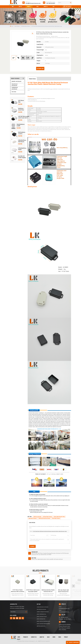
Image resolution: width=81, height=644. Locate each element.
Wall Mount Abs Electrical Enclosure (44, 518)
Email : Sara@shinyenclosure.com (64, 608)
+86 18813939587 (51, 3)
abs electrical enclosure (41, 609)
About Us (20, 7)
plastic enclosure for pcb (42, 616)
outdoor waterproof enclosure (43, 612)
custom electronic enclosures (43, 607)
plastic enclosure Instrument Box (43, 624)
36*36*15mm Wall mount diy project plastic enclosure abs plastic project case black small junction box (33, 591)
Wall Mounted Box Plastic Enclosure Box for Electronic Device (48, 591)
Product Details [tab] (32, 79)
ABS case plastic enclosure (48, 517)
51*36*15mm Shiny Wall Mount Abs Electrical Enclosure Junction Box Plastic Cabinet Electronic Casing (50, 531)
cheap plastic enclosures (33, 518)
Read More (20, 104)
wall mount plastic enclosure (26, 26)
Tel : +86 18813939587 (63, 617)
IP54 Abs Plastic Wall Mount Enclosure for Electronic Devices (63, 591)
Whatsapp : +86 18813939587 (65, 619)
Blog (54, 7)
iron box (14, 92)
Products (29, 7)
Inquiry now (40, 69)
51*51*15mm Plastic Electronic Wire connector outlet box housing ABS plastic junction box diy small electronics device (18, 591)
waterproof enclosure (15, 88)
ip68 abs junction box (41, 626)
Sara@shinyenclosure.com (33, 3)
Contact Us (34, 637)
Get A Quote (67, 7)
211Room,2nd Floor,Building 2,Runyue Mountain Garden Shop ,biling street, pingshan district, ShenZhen (65, 627)
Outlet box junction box (37, 517)
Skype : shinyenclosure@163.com (64, 611)
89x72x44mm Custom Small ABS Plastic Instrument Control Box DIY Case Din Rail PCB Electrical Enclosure (22, 133)
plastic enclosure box (41, 619)
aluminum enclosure (15, 85)
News (38, 7)
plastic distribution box (41, 614)
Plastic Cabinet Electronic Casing (59, 517)
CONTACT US (46, 7)
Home (13, 7)
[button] (73, 586)
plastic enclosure (17, 26)
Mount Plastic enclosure (56, 518)
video (60, 637)
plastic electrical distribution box (43, 621)
